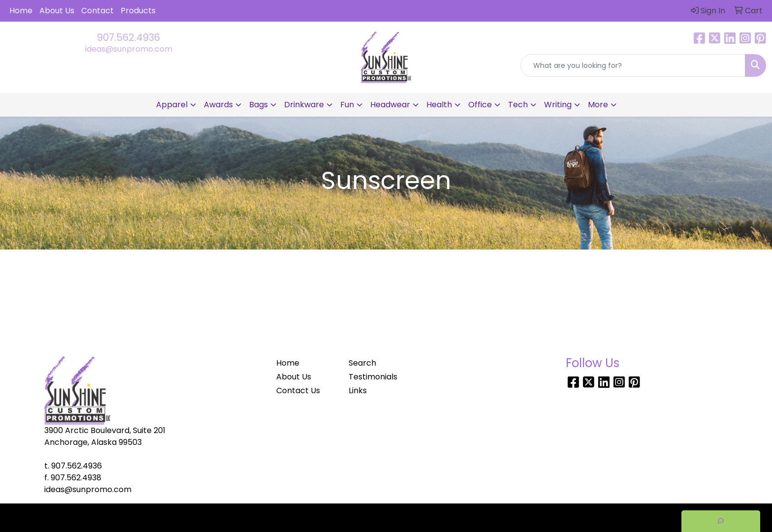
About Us (57, 11)
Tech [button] (518, 105)
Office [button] (480, 105)
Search (362, 363)
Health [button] (439, 105)
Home (21, 11)
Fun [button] (347, 105)
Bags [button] (258, 105)
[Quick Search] (633, 65)
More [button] (598, 105)
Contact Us (298, 391)
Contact (97, 11)
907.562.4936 (129, 37)
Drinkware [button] (304, 105)
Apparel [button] (172, 105)
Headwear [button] (390, 105)
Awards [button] (218, 105)
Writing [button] (558, 105)
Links (358, 391)
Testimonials (373, 377)
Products (138, 11)
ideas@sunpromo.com (129, 49)
